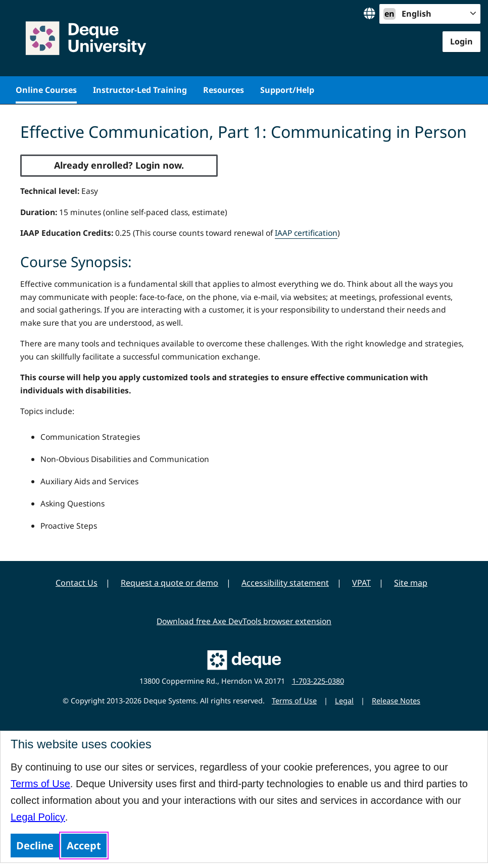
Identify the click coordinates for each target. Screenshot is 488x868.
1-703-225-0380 (318, 681)
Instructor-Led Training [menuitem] (140, 90)
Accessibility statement (285, 583)
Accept (84, 846)
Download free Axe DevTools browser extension (244, 621)
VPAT (361, 583)
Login (461, 41)
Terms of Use (40, 784)
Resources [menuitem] (224, 90)
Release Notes (396, 701)
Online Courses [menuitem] (46, 90)
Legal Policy (38, 817)
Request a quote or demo (169, 583)
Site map (411, 583)
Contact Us (77, 583)
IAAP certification (306, 233)
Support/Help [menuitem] (287, 90)
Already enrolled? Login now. (119, 165)
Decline (35, 846)
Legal (344, 701)
